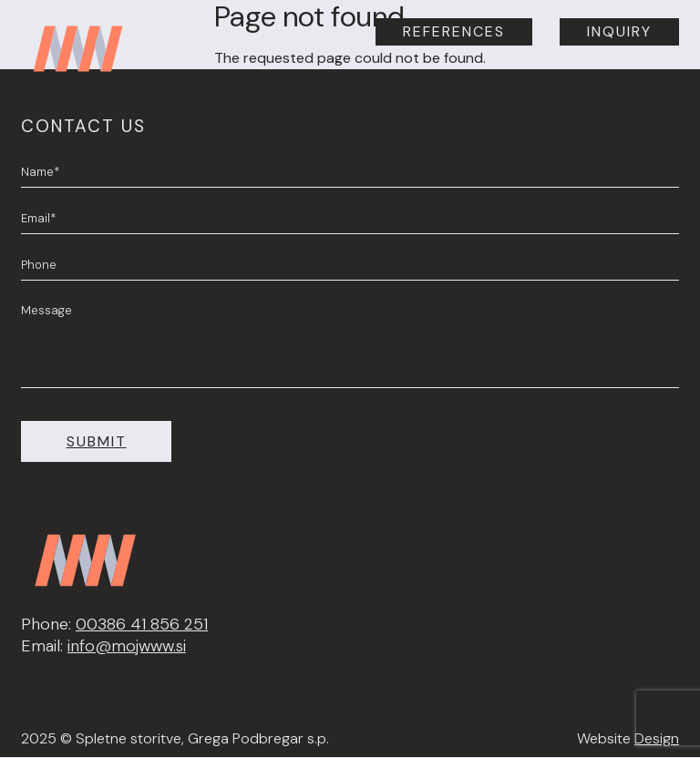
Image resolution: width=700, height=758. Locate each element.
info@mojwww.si (127, 646)
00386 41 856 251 (142, 624)
